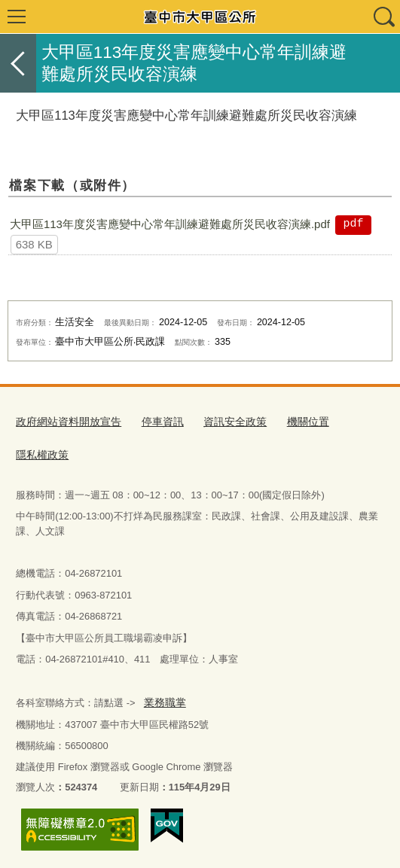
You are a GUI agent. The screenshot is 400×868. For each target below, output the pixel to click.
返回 (18, 63)
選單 (17, 17)
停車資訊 (154, 421)
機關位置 (292, 421)
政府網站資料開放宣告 (65, 421)
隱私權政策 (40, 452)
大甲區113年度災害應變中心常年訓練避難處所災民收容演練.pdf (170, 224)
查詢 (383, 17)
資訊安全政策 (222, 421)
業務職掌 (163, 698)
